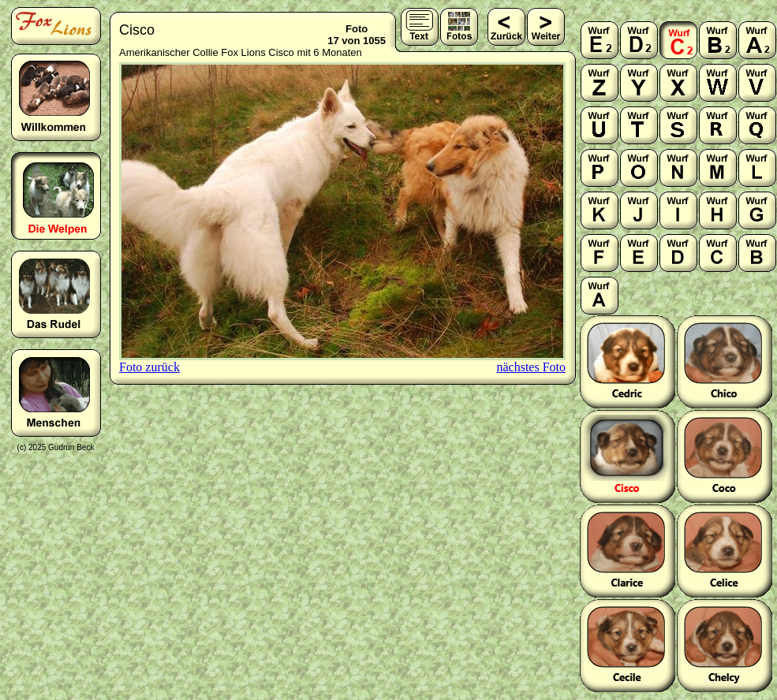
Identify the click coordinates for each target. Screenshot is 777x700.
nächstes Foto (531, 367)
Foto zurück (149, 367)
